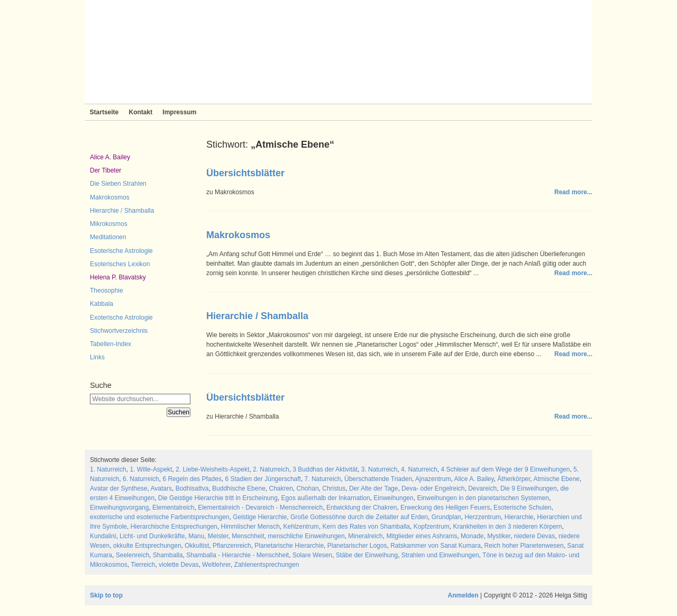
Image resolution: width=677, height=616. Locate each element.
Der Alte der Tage (374, 488)
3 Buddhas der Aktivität (325, 469)
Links (97, 357)
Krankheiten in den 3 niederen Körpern (507, 527)
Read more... (573, 192)
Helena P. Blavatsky (118, 277)
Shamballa (168, 555)
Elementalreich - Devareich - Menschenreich (260, 508)
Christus (334, 488)
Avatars (161, 488)
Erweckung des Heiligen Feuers (445, 508)
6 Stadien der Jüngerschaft (263, 479)
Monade (472, 536)
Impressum (179, 112)
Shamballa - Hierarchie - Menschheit (237, 555)
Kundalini (103, 536)
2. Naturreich (271, 469)
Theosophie (107, 291)
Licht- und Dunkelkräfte (152, 536)
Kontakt (140, 112)
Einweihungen (393, 498)
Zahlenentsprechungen (267, 565)
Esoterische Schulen (522, 508)
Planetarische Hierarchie (289, 546)
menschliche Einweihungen (306, 536)
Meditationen (108, 237)
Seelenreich (132, 555)
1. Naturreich (108, 469)
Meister (218, 536)
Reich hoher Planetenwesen (524, 546)
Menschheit (248, 536)
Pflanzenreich (232, 546)
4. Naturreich (419, 469)
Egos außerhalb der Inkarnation (326, 498)
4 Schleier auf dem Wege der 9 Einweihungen (505, 469)
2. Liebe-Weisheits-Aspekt (212, 469)
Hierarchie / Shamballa (122, 211)
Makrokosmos (110, 197)
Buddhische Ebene (239, 488)
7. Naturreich (323, 479)
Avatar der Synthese (119, 488)
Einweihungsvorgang (119, 508)
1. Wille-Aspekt (151, 469)
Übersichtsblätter (245, 173)
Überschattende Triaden (378, 479)
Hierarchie (519, 517)
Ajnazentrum (433, 479)
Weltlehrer (216, 565)
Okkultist (197, 546)
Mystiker (499, 536)
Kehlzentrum (301, 527)
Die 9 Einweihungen (529, 488)
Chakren (281, 488)
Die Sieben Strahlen (118, 184)
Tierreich (143, 565)
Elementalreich (173, 508)
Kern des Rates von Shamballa (366, 527)
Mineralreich (365, 536)
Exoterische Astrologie (121, 318)
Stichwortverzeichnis (119, 331)
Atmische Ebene (556, 479)
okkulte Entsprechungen (147, 546)
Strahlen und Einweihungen (440, 555)
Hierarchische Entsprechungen (174, 527)
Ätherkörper (514, 479)
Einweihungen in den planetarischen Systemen (483, 498)
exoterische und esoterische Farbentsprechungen (160, 517)
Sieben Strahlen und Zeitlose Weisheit (338, 52)
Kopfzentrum (432, 527)
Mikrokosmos (109, 224)
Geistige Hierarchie (260, 517)
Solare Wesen (312, 555)
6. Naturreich (141, 479)
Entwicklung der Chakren (362, 508)
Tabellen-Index (111, 344)
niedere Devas (534, 536)
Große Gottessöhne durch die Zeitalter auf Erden (359, 517)
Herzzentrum (483, 517)
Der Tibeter (106, 170)
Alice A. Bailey (110, 157)
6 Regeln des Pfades (192, 479)
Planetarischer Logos (357, 546)
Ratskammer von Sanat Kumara (436, 546)
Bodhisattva (192, 488)
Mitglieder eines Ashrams (422, 536)
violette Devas (179, 565)
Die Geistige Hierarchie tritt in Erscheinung (218, 498)
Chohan (308, 488)
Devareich (482, 488)
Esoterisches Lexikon (120, 264)
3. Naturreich (379, 469)
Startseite (104, 112)
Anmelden (463, 595)
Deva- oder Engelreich (433, 488)
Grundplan (446, 517)
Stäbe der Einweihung (367, 555)
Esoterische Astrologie (121, 251)
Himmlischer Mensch (250, 527)
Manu (196, 536)
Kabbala (102, 304)
